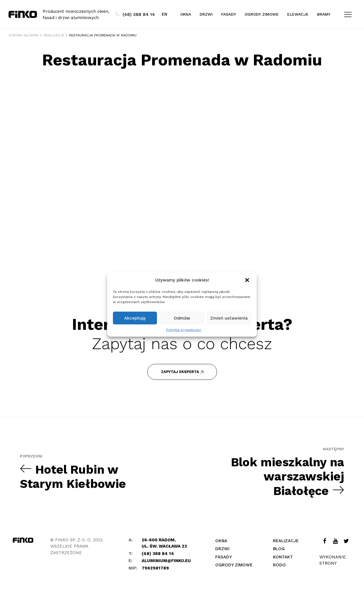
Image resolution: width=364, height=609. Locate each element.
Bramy (324, 14)
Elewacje (298, 14)
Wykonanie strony (333, 560)
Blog (279, 549)
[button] (248, 280)
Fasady (229, 14)
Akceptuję (135, 318)
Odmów (182, 318)
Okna (186, 14)
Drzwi (206, 14)
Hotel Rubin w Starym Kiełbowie (73, 477)
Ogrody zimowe (262, 14)
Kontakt (283, 557)
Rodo (279, 565)
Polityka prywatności (184, 330)
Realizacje (286, 541)
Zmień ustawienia (229, 318)
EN (165, 14)
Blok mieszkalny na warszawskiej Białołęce (288, 477)
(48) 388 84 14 (135, 14)
